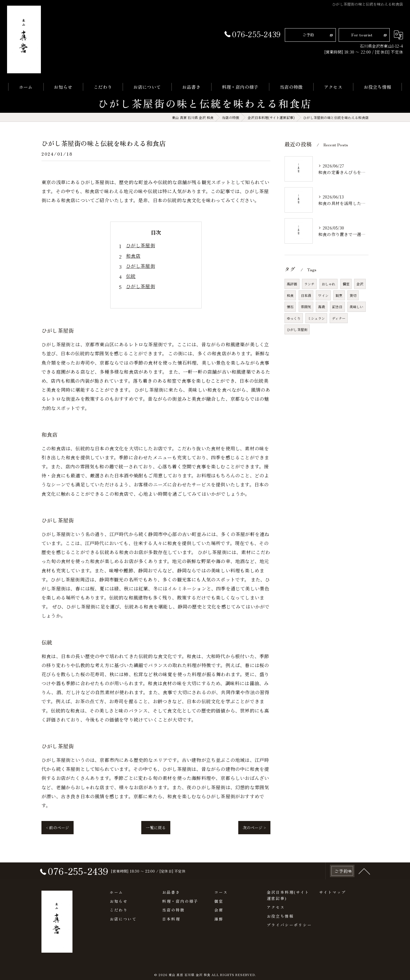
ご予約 (308, 35)
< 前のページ (58, 827)
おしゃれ (329, 284)
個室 (346, 284)
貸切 (353, 295)
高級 (321, 307)
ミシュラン (316, 318)
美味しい (357, 307)
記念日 (337, 307)
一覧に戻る (156, 827)
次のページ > (254, 827)
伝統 (131, 276)
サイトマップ (332, 892)
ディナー (339, 318)
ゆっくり (294, 318)
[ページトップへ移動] (364, 884)
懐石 (290, 307)
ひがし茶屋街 (141, 245)
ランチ (309, 284)
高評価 (292, 284)
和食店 (133, 256)
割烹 (339, 295)
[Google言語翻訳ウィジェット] (398, 35)
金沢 (360, 284)
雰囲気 (306, 307)
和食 (290, 295)
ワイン (323, 295)
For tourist (362, 35)
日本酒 (306, 295)
